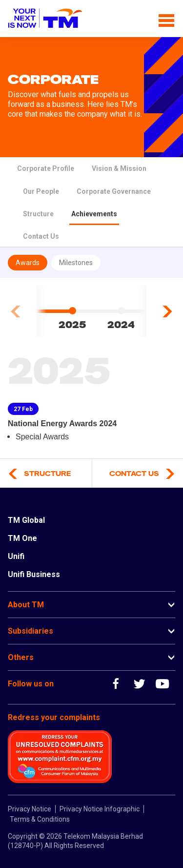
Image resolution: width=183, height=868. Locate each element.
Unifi (16, 556)
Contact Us (41, 236)
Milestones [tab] (76, 263)
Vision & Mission (119, 168)
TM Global (26, 520)
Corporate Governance (114, 191)
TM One (22, 538)
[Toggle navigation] (167, 18)
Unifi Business (34, 574)
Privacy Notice (30, 809)
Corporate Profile (46, 168)
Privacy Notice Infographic (100, 809)
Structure (38, 214)
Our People (41, 191)
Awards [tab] (28, 263)
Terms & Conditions (40, 819)
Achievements (94, 214)
